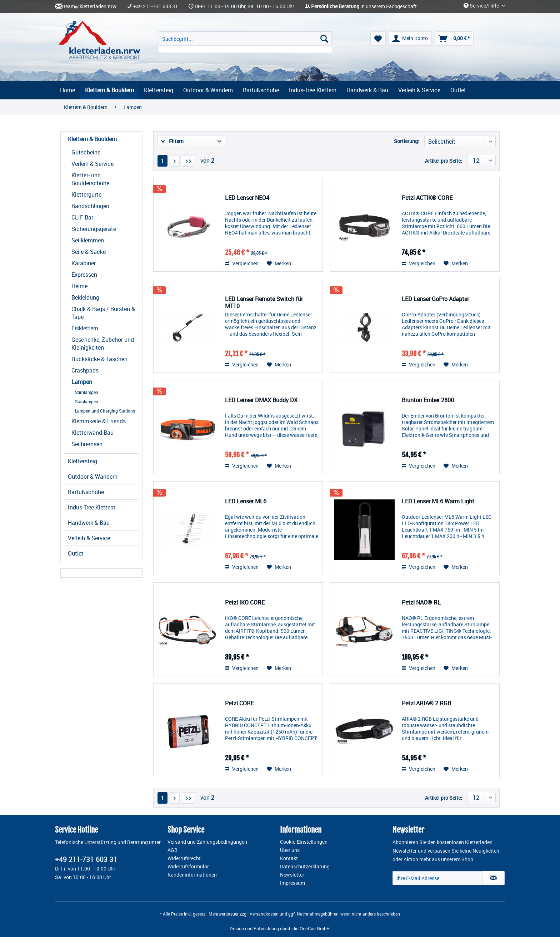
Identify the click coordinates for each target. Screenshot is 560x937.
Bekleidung (85, 297)
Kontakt (289, 858)
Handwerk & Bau (89, 523)
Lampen (82, 382)
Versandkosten (264, 914)
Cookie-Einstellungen (304, 842)
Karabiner (84, 263)
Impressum (292, 883)
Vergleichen (242, 263)
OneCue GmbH (315, 928)
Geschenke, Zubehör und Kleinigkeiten (103, 344)
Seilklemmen (88, 240)
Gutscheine (86, 152)
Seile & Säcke (89, 252)
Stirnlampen (87, 392)
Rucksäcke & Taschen (99, 359)
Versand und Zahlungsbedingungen (207, 842)
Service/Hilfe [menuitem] (482, 6)
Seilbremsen (87, 444)
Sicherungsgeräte (94, 229)
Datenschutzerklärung (305, 867)
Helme (79, 286)
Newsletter (292, 875)
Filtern (172, 141)
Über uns (290, 850)
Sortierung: (407, 141)
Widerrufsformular (188, 867)
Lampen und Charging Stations (105, 411)
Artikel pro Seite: (444, 161)
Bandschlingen (90, 206)
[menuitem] (245, 42)
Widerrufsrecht (184, 858)
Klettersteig (82, 461)
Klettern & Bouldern (92, 139)
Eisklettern (85, 328)
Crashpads (85, 370)
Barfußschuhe (86, 492)
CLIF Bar (82, 217)
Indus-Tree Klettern (92, 507)
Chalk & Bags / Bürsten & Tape (103, 313)
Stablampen (87, 401)
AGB (172, 850)
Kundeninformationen (192, 875)
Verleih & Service (92, 164)
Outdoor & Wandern (93, 477)
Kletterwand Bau (92, 433)
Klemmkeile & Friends (99, 421)
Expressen (84, 275)
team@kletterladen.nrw (90, 6)
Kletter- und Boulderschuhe (90, 179)
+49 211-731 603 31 (156, 6)
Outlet (76, 553)
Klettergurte (86, 194)
